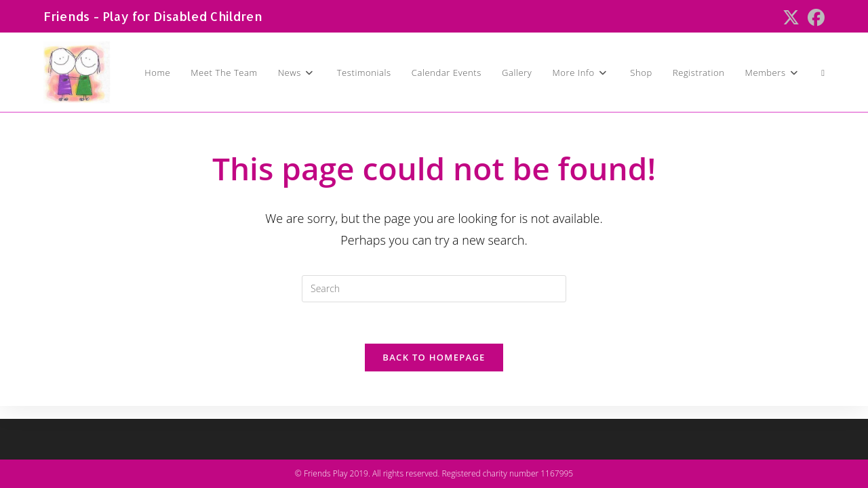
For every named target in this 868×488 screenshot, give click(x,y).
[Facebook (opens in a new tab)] (814, 18)
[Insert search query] (434, 289)
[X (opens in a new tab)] (791, 18)
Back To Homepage (434, 357)
